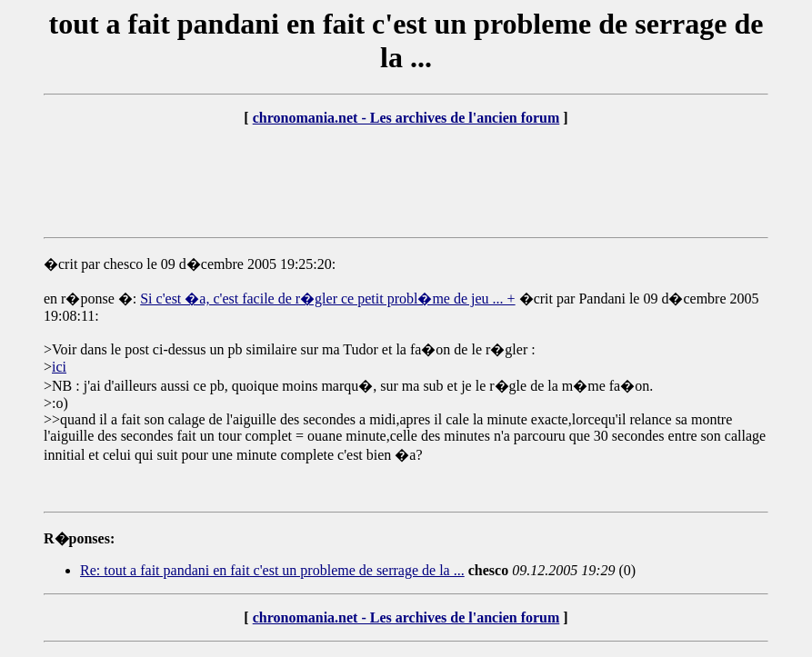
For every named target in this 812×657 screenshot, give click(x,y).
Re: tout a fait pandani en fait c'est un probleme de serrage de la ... (272, 570)
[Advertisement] (406, 182)
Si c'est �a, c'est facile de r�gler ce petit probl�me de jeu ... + (327, 299)
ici (59, 367)
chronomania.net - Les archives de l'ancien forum (406, 118)
